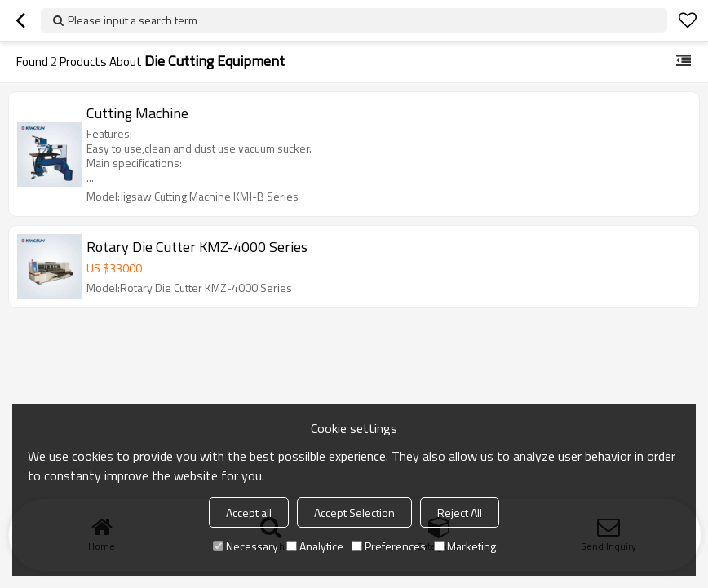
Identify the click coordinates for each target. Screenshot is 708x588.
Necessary (246, 546)
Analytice (315, 546)
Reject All (460, 513)
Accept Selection (354, 513)
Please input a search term (133, 20)
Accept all (249, 513)
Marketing (465, 546)
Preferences (389, 546)
